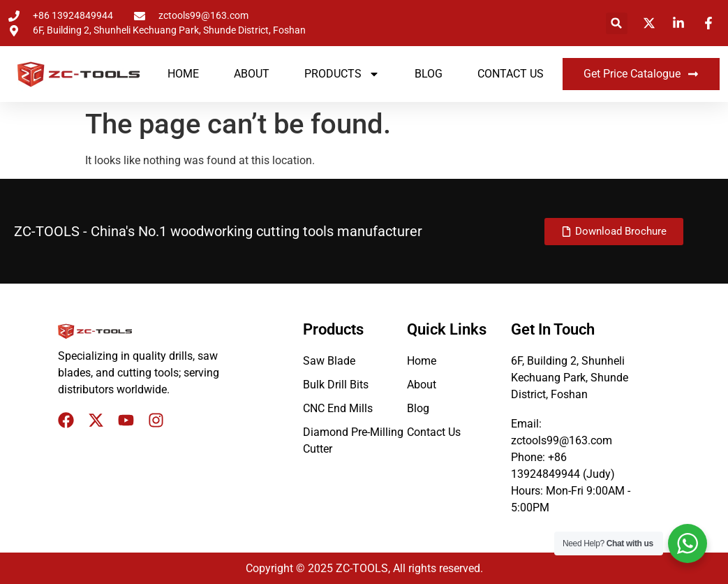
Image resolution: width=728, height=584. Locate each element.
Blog (429, 74)
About (252, 74)
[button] (617, 23)
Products (342, 74)
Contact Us (511, 74)
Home (183, 74)
